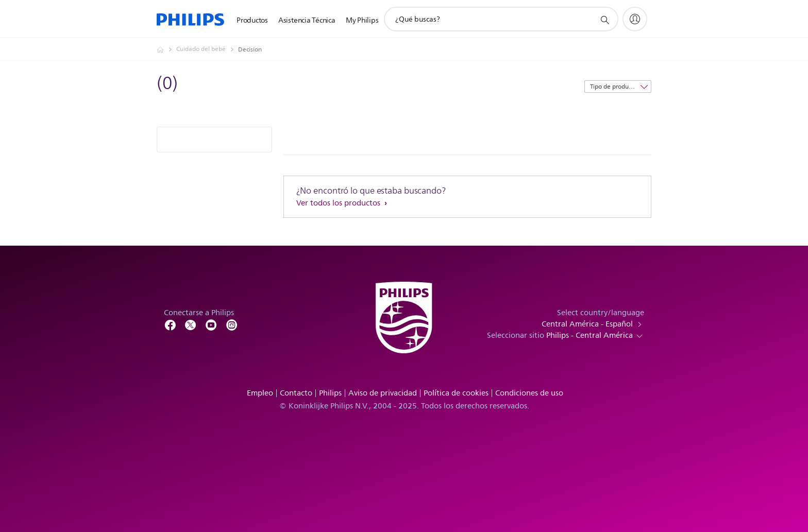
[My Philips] (635, 19)
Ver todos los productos (339, 203)
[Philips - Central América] (166, 49)
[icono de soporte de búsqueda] (604, 20)
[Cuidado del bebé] (207, 49)
